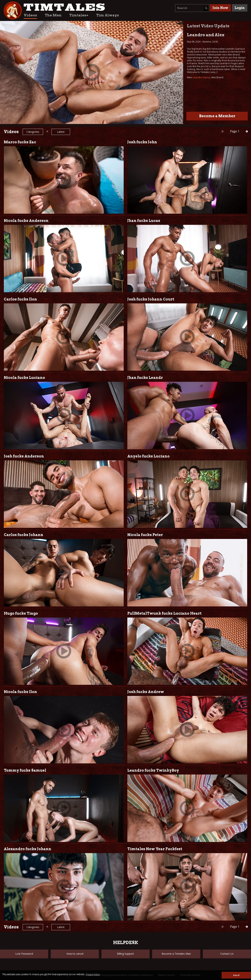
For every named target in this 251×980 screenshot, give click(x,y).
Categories (33, 132)
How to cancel (75, 954)
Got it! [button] (236, 975)
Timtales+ (79, 15)
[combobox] (192, 8)
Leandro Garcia (202, 77)
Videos (30, 15)
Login (240, 8)
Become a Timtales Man (176, 954)
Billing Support (125, 954)
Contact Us (227, 954)
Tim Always (108, 15)
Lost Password (24, 954)
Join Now (220, 8)
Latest (61, 132)
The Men (53, 15)
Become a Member (217, 116)
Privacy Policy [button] (93, 974)
